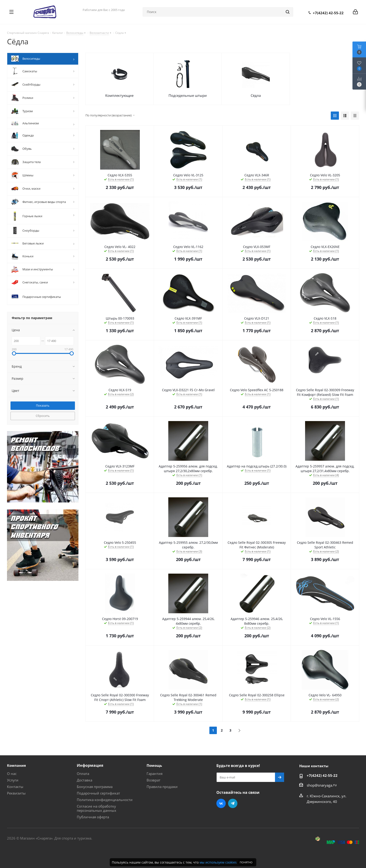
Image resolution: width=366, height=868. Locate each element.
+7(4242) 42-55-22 (328, 13)
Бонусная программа (95, 787)
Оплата (83, 774)
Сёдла (256, 95)
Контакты (15, 787)
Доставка (84, 780)
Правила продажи (162, 787)
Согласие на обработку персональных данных (97, 808)
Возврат (153, 780)
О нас (12, 774)
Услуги (13, 780)
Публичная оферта (93, 817)
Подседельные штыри (188, 95)
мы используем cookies (218, 862)
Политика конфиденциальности (105, 800)
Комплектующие (119, 95)
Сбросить (43, 416)
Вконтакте (221, 803)
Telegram (233, 803)
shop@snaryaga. (320, 785)
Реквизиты (16, 793)
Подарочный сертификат (98, 793)
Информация (90, 765)
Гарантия (155, 774)
